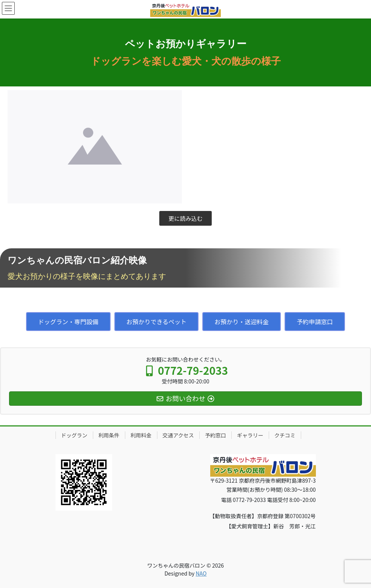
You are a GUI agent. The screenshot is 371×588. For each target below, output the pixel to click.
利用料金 (141, 435)
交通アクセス (178, 435)
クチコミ (285, 435)
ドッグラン (74, 435)
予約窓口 (216, 435)
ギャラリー (250, 435)
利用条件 (109, 435)
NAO (201, 573)
